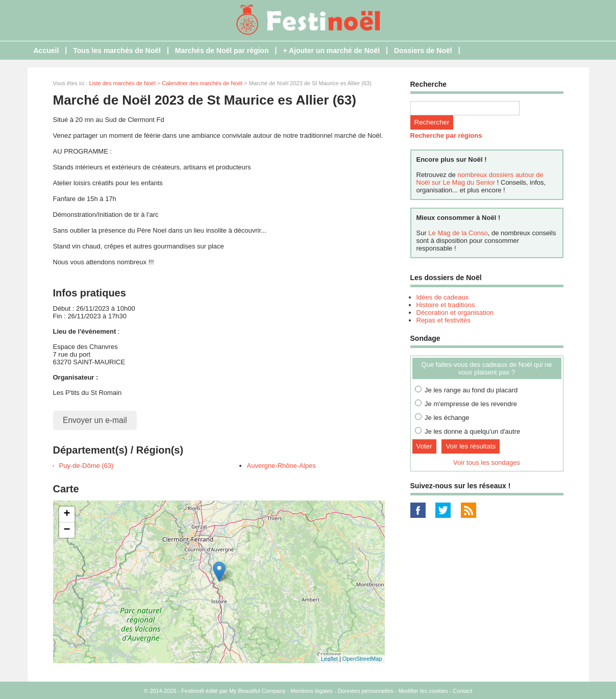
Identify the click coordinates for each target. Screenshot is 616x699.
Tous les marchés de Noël (117, 51)
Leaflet (329, 659)
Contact (462, 691)
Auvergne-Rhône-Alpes (281, 466)
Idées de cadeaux (443, 297)
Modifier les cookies (423, 691)
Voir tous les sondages (487, 463)
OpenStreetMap (362, 659)
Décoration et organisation (455, 313)
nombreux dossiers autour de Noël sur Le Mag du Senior (480, 179)
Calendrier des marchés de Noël (202, 83)
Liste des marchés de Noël (122, 83)
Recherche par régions (446, 135)
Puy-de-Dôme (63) (87, 466)
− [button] (67, 530)
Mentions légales (312, 691)
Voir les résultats (471, 446)
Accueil (46, 51)
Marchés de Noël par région (222, 51)
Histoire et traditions (446, 305)
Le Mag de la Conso (458, 233)
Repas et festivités (443, 320)
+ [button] (67, 514)
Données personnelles (366, 691)
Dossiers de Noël (423, 51)
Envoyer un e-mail (95, 420)
